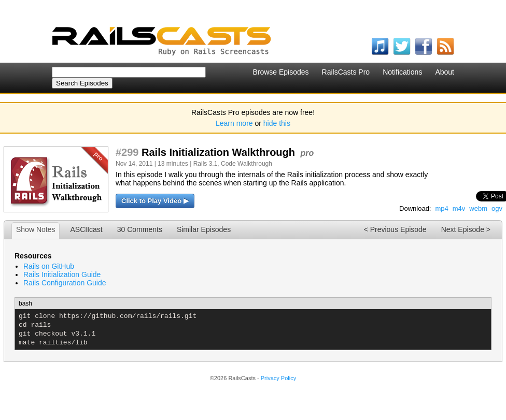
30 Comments (140, 229)
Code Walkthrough (247, 164)
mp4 (441, 208)
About (445, 72)
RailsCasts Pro (346, 72)
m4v (459, 208)
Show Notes (36, 229)
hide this (277, 123)
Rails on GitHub (49, 266)
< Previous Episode (395, 229)
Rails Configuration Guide (65, 283)
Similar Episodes (204, 229)
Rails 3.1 (206, 164)
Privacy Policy (278, 378)
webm (478, 208)
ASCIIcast (86, 229)
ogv (497, 208)
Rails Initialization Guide (62, 274)
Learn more (234, 123)
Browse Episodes (280, 72)
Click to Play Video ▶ (155, 201)
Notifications (402, 72)
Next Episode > (466, 229)
